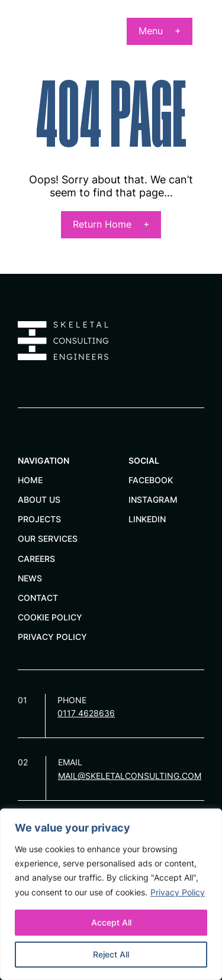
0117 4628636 (86, 713)
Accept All (111, 922)
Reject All (111, 954)
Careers (36, 559)
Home (30, 480)
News (30, 578)
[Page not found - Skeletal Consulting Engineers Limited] (45, 39)
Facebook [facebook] (151, 480)
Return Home (102, 224)
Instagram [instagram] (153, 499)
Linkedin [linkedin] (147, 519)
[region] (111, 894)
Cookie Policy (50, 617)
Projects (39, 519)
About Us (39, 499)
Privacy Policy (178, 892)
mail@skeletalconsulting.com (130, 776)
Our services (48, 538)
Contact (38, 598)
